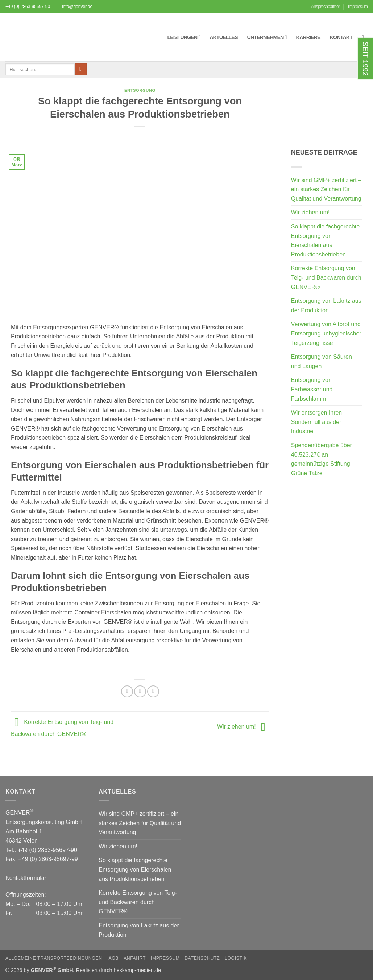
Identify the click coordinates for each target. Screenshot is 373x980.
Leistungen (184, 37)
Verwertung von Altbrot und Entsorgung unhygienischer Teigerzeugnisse (326, 333)
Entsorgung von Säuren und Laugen (322, 361)
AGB (113, 958)
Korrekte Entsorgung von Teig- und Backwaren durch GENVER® (326, 277)
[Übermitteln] (81, 70)
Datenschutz (202, 958)
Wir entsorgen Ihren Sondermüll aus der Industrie (317, 422)
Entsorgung (140, 90)
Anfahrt (135, 958)
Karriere (308, 37)
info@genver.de (77, 7)
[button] (365, 37)
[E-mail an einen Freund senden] (153, 691)
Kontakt (341, 37)
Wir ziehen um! (243, 727)
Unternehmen (267, 37)
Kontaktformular (26, 878)
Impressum (358, 6)
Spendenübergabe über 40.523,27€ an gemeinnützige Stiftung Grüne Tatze (322, 459)
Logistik (236, 958)
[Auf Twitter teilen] (140, 691)
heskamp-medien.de (137, 970)
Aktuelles (223, 37)
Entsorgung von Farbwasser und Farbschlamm (312, 389)
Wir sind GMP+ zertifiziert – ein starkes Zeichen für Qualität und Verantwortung (326, 189)
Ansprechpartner (326, 6)
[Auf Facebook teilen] (127, 691)
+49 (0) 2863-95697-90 (28, 7)
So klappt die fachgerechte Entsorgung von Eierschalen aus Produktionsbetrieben (325, 240)
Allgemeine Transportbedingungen (55, 958)
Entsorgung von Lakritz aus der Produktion (326, 306)
